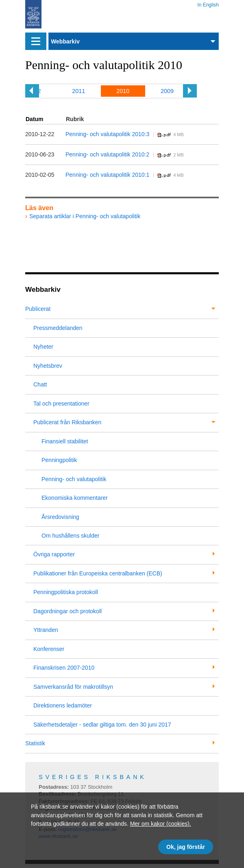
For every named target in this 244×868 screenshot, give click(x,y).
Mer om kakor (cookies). (161, 824)
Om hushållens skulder (70, 536)
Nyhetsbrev (48, 366)
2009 (167, 91)
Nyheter (43, 347)
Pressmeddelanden (58, 328)
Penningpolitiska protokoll (66, 592)
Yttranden (46, 630)
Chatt (40, 384)
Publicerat (38, 309)
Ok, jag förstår (186, 847)
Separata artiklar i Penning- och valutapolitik (85, 216)
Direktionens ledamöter (63, 705)
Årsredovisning (60, 517)
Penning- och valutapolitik (74, 479)
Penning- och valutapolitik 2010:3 (107, 134)
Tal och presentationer (61, 404)
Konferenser (49, 649)
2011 (78, 91)
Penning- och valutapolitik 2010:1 (107, 175)
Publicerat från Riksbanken (67, 422)
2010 (123, 91)
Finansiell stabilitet (65, 441)
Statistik (35, 743)
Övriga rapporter (54, 554)
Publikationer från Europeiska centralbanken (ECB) (98, 573)
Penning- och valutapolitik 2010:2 (107, 154)
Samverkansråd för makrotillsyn (73, 687)
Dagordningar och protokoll (68, 611)
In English (208, 3)
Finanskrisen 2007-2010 (64, 668)
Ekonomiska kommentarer (75, 498)
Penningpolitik (59, 460)
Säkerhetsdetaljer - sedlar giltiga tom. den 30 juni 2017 (102, 725)
